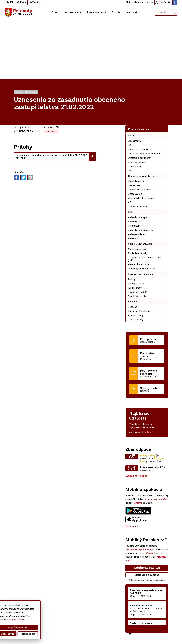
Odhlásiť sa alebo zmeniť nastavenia (147, 521)
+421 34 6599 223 (157, 620)
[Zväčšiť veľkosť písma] (157, 2)
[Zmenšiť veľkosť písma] (148, 2)
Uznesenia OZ (51, 73)
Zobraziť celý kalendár (136, 417)
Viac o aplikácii (133, 467)
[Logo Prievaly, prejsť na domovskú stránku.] (19, 12)
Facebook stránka (157, 626)
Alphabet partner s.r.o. (42, 637)
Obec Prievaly (79, 637)
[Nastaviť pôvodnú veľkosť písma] (152, 2)
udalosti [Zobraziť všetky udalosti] (149, 373)
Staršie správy (135, 570)
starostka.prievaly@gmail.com (163, 623)
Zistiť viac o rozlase (147, 516)
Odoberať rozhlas (147, 509)
